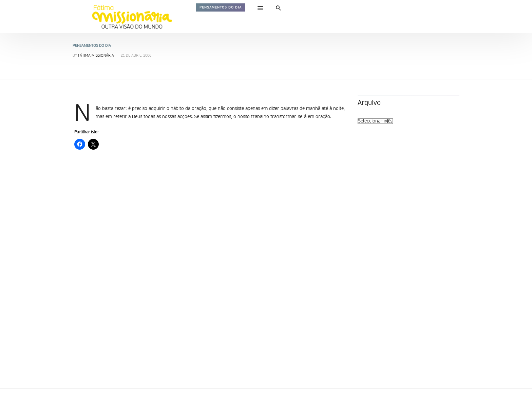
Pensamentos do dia (221, 7)
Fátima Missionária (96, 56)
